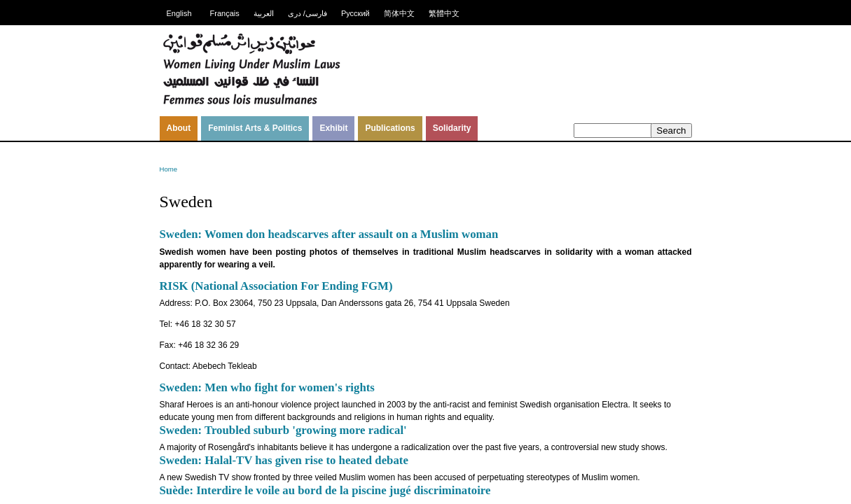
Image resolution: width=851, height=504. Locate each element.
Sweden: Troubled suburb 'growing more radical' (283, 430)
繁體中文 (444, 13)
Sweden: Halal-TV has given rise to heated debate (284, 460)
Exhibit (333, 128)
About (179, 128)
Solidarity (452, 128)
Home (169, 169)
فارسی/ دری (307, 13)
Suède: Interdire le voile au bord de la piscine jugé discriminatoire (325, 490)
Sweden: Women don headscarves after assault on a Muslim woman (329, 234)
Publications (390, 128)
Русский (355, 13)
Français (225, 13)
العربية (264, 13)
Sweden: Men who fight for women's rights (267, 387)
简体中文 (399, 13)
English (179, 13)
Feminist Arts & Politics (255, 128)
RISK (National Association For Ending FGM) (276, 286)
